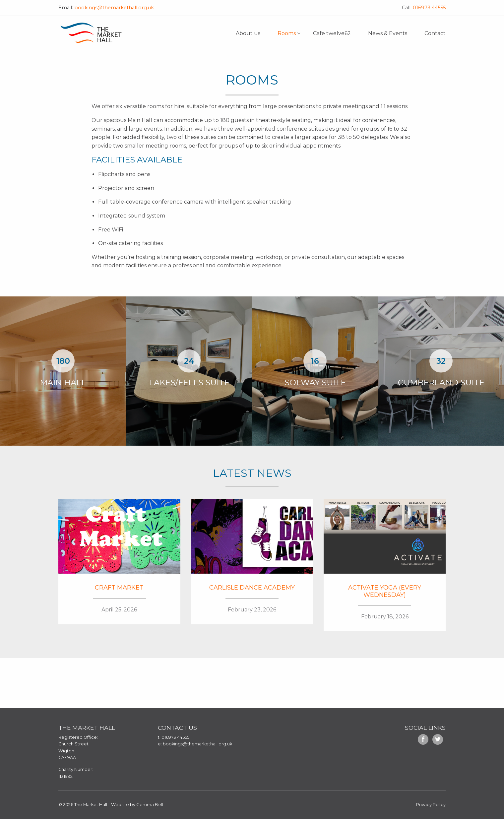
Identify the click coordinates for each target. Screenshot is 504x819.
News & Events (388, 33)
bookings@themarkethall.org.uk (113, 8)
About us (248, 33)
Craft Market (119, 588)
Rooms (287, 33)
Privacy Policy (431, 805)
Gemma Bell (150, 805)
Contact (435, 33)
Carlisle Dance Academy (252, 588)
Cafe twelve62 (332, 33)
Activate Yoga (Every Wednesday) (385, 591)
